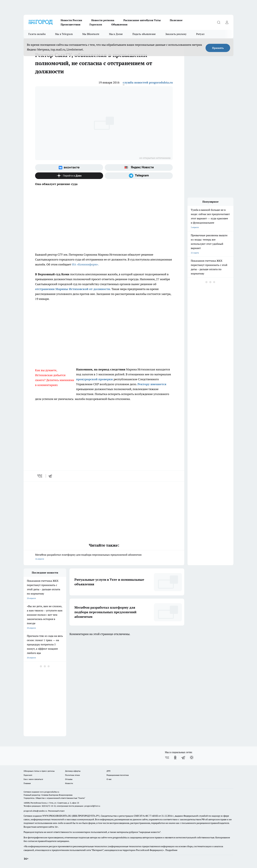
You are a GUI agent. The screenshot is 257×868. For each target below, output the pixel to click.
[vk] (40, 476)
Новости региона (103, 20)
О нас (109, 779)
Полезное (176, 20)
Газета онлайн (37, 34)
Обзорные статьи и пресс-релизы (39, 771)
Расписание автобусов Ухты (142, 20)
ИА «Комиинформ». (85, 264)
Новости (69, 783)
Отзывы (69, 779)
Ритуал (200, 34)
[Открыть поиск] (219, 22)
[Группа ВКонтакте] (69, 167)
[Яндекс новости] (139, 167)
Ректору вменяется (152, 384)
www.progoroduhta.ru (49, 792)
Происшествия (70, 24)
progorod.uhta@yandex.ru (36, 811)
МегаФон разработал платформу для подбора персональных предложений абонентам (104, 557)
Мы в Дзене (116, 34)
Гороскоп (96, 24)
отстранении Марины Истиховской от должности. (73, 289)
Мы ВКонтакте (91, 34)
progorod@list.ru (92, 806)
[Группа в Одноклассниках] (175, 758)
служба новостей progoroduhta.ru (148, 82)
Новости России (71, 20)
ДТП (109, 771)
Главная (27, 783)
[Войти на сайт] (227, 22)
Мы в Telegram (64, 34)
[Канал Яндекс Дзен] (69, 176)
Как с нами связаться (33, 779)
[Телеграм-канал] (139, 176)
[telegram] (51, 476)
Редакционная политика (118, 775)
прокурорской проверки (95, 379)
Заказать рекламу (176, 34)
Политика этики (72, 775)
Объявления (119, 24)
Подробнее (171, 850)
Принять (218, 48)
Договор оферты (73, 771)
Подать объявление (144, 34)
